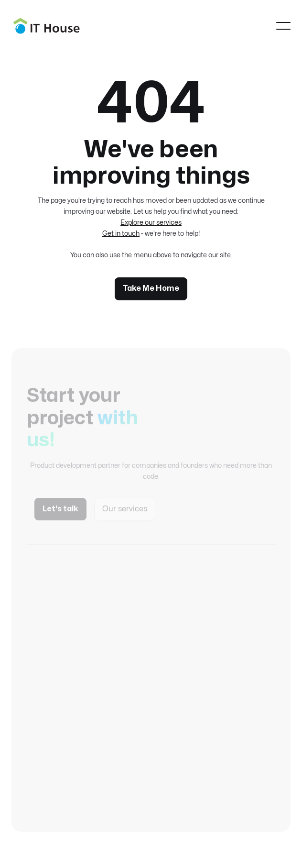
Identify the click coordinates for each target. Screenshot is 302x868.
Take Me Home (151, 288)
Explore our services (151, 223)
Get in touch (121, 234)
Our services (125, 513)
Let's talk (60, 513)
